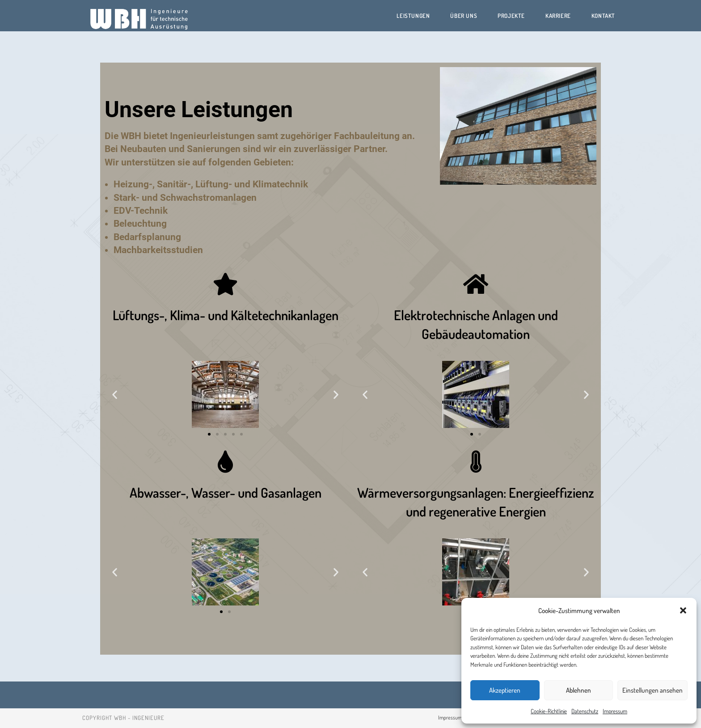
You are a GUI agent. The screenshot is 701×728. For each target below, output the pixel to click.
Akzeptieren (505, 690)
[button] (683, 610)
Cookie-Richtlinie (549, 711)
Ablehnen (579, 690)
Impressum (615, 711)
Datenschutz (585, 711)
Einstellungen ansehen (652, 690)
